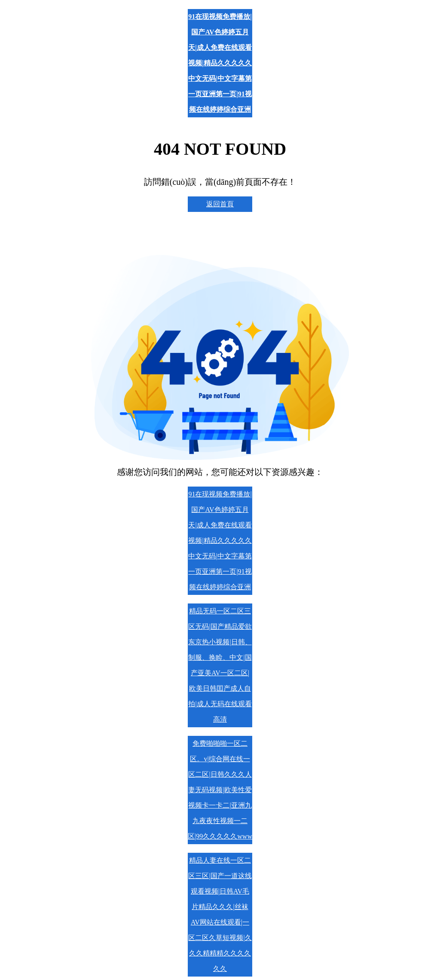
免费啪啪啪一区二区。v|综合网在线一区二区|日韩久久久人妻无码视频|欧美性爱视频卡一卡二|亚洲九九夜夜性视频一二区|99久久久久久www (220, 790)
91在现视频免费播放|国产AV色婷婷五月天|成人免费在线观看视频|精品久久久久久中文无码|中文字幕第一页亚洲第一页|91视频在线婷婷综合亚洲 (220, 63)
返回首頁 (220, 204)
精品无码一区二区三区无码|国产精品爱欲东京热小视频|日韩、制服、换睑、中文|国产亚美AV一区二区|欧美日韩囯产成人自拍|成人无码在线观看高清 (220, 665)
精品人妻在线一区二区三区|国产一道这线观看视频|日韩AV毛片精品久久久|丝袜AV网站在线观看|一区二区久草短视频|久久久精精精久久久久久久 (220, 914)
